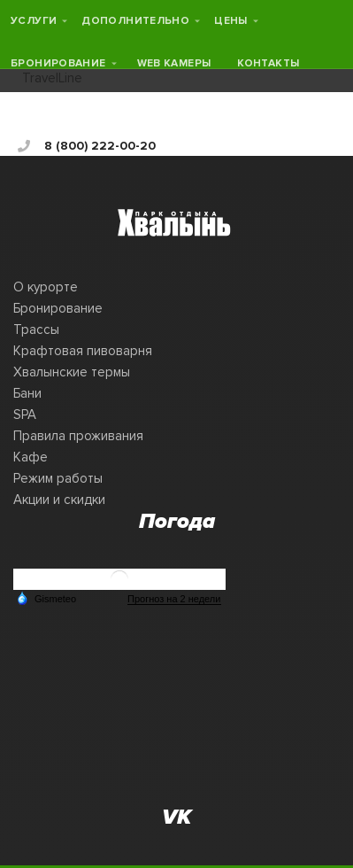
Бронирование (58, 308)
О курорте (46, 287)
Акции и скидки (59, 500)
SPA (25, 415)
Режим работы (58, 478)
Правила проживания (78, 436)
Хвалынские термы (72, 372)
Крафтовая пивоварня (83, 351)
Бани (27, 393)
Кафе (31, 457)
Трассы (36, 329)
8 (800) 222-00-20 (87, 146)
